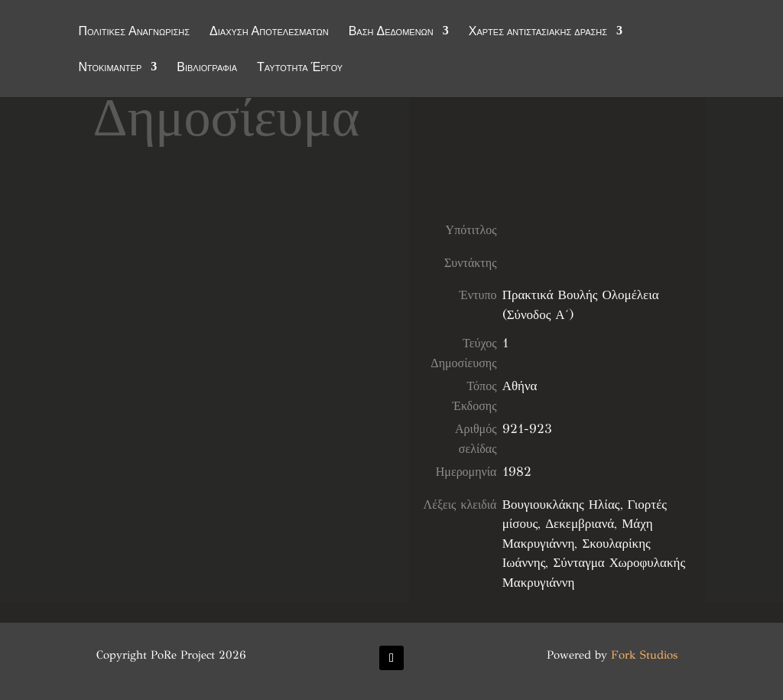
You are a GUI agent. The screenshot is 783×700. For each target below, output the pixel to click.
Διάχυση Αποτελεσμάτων (269, 32)
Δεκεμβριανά (580, 524)
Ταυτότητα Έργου (300, 68)
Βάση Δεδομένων (391, 32)
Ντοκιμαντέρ (110, 68)
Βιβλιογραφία (207, 68)
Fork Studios (644, 655)
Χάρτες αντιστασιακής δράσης (538, 32)
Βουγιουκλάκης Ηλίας (561, 505)
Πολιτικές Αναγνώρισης (134, 32)
